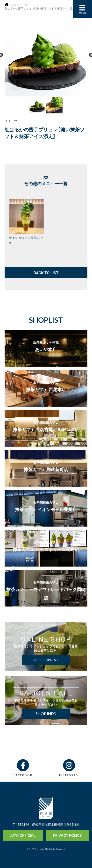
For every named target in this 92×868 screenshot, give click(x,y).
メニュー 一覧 (20, 5)
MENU (82, 13)
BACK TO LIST (46, 273)
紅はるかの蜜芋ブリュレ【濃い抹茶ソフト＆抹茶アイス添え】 (41, 8)
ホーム (7, 4)
